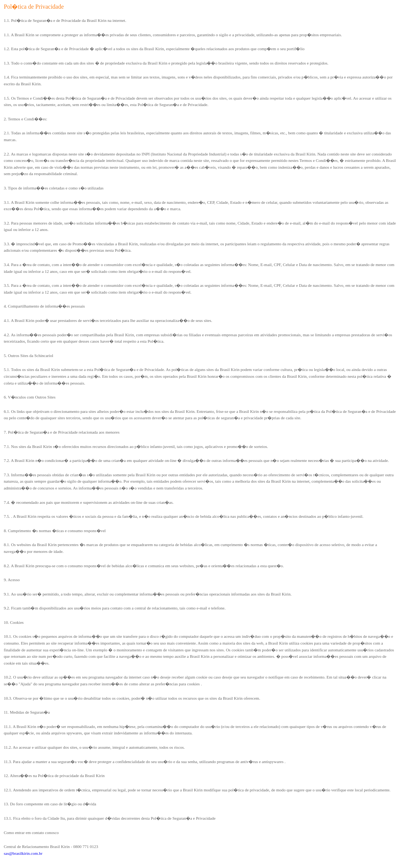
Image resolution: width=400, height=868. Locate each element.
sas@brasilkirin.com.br (23, 853)
